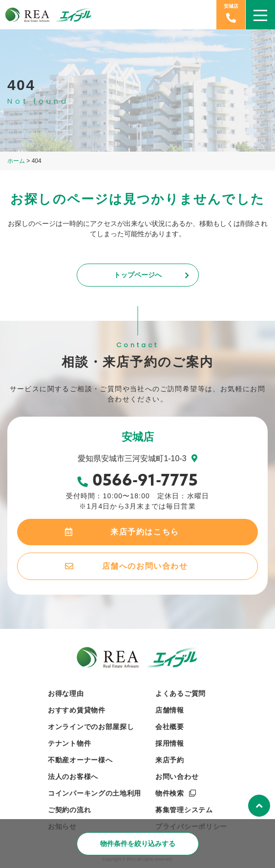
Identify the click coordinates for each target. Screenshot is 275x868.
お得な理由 (66, 693)
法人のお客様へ (73, 777)
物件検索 (170, 793)
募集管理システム (184, 810)
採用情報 (170, 743)
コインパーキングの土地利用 (95, 793)
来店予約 (170, 760)
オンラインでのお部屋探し (91, 727)
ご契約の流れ (69, 810)
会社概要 (170, 727)
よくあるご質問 (180, 693)
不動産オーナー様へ (80, 760)
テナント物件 (69, 743)
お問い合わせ (177, 777)
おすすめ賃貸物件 (77, 710)
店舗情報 (170, 710)
